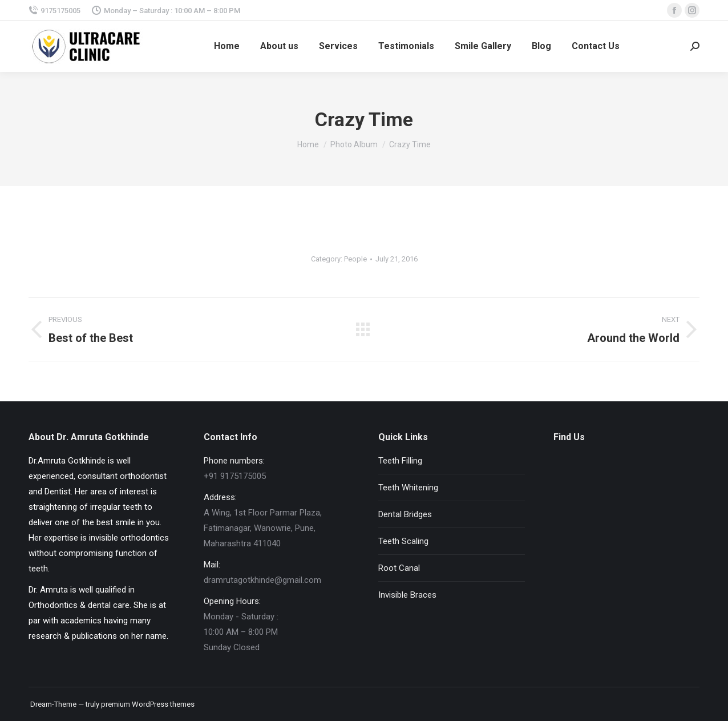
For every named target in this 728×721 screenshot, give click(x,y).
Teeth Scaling (403, 541)
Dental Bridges (405, 514)
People (355, 259)
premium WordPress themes (148, 704)
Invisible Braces (407, 595)
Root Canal (399, 568)
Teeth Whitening (408, 488)
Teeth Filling (400, 461)
